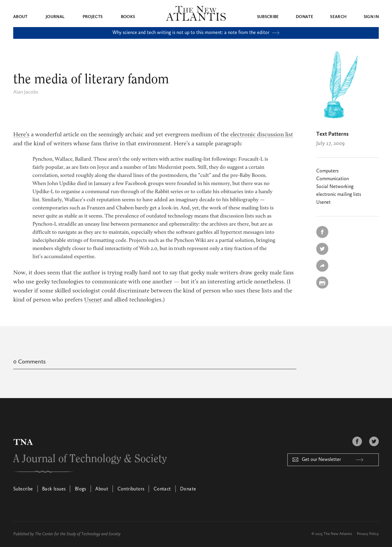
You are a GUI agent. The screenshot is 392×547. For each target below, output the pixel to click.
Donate (305, 17)
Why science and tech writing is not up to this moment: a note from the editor (196, 33)
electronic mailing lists (339, 195)
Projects (93, 17)
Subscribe (268, 17)
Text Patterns (332, 134)
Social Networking (335, 187)
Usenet (93, 300)
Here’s (21, 135)
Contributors (131, 489)
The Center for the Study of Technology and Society (78, 534)
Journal (55, 17)
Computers (327, 171)
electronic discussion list (262, 135)
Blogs (81, 489)
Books (128, 17)
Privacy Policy (368, 534)
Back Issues (54, 489)
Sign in (371, 17)
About (20, 17)
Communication (332, 179)
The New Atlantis (338, 534)
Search (338, 17)
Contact (162, 489)
